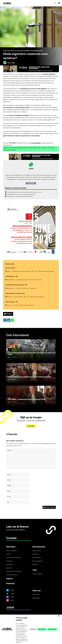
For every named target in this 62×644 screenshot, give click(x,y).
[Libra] (31, 72)
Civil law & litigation (12, 551)
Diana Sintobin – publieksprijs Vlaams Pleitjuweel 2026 (20, 196)
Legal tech (9, 568)
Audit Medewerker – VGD (12, 276)
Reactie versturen (50, 507)
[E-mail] (30, 183)
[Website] (27, 183)
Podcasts (10, 583)
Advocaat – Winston (10, 268)
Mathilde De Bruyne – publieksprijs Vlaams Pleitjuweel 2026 (21, 194)
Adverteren (35, 554)
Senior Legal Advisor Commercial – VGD (15, 293)
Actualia (13, 51)
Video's (10, 349)
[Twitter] (35, 183)
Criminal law (10, 561)
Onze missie (36, 595)
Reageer (9, 314)
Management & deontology (14, 571)
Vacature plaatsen (37, 574)
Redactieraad (36, 598)
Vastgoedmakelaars (36, 51)
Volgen (12, 590)
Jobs (35, 570)
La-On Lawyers (36, 143)
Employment (10, 564)
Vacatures (35, 564)
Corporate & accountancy (13, 558)
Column (8, 554)
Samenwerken (39, 547)
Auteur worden (37, 551)
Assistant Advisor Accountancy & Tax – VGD (16, 285)
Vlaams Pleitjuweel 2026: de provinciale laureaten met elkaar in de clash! (24, 192)
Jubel (13, 63)
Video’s (10, 579)
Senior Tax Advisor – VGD (12, 302)
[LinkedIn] (32, 183)
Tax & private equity (12, 575)
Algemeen (27, 51)
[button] (59, 2)
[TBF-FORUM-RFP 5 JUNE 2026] (30, 255)
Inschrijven (31, 426)
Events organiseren (38, 561)
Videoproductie (37, 558)
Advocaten (20, 51)
